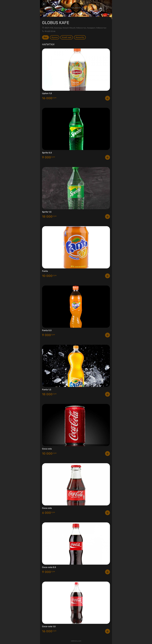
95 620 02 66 (50, 31)
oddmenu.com (76, 641)
